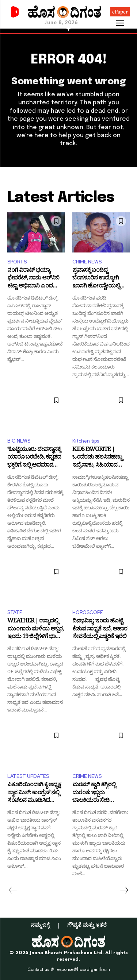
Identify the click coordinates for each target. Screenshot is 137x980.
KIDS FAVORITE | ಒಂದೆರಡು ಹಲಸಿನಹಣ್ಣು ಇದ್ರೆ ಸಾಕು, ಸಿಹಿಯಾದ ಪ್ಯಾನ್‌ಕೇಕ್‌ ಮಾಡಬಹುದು (99, 458)
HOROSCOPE (88, 612)
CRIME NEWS (87, 262)
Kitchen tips (86, 441)
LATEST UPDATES (28, 776)
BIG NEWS (19, 441)
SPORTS (17, 262)
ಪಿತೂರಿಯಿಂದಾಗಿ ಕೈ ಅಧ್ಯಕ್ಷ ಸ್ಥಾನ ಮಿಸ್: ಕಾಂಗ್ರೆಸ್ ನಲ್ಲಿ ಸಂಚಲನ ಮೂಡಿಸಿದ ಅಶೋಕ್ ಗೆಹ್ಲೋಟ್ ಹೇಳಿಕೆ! (35, 793)
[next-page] (124, 890)
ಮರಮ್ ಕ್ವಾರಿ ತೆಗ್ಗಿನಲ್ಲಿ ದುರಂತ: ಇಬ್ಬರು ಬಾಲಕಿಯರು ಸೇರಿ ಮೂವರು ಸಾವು (94, 793)
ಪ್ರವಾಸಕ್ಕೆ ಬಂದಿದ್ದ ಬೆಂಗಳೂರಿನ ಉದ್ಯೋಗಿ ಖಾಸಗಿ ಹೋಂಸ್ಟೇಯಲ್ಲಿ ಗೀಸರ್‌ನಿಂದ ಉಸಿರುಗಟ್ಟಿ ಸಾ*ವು (97, 279)
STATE (15, 612)
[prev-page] (13, 890)
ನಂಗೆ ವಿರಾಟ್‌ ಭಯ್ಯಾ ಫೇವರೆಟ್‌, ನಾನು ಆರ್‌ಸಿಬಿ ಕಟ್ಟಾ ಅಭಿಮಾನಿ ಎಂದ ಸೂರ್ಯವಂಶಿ (33, 279)
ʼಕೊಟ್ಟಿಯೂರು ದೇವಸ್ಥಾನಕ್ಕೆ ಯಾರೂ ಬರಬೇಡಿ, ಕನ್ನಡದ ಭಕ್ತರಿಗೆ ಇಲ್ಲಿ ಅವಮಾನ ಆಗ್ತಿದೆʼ (34, 458)
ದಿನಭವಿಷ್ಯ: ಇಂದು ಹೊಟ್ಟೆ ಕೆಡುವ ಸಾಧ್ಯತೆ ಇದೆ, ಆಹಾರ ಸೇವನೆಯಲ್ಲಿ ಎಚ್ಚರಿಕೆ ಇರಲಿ (100, 630)
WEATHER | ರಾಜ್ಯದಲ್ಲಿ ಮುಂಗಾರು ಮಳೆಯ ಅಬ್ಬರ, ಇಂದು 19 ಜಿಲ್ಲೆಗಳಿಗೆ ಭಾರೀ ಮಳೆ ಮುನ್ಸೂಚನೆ (35, 630)
